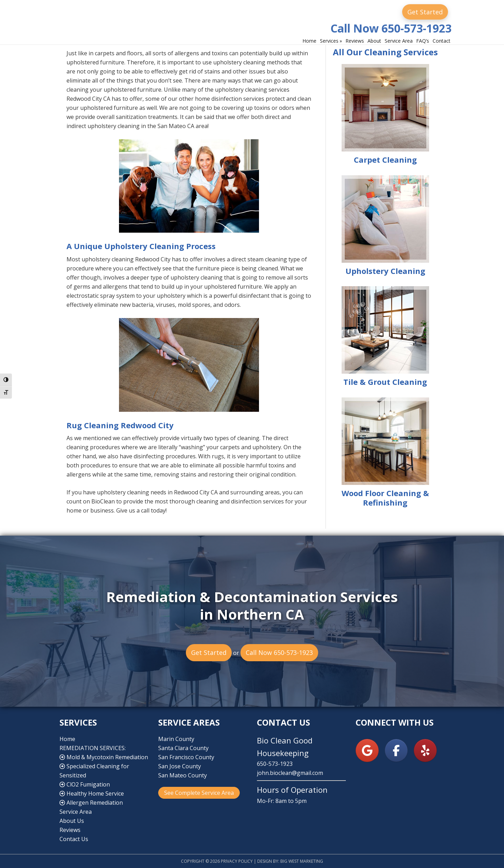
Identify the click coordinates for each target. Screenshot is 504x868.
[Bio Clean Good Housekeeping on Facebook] (396, 750)
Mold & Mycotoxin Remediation (104, 757)
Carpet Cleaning (385, 160)
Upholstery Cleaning (385, 271)
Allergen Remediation (91, 803)
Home (67, 739)
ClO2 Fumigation (85, 784)
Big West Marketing (302, 861)
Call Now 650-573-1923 (391, 28)
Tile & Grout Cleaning (385, 382)
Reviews (70, 830)
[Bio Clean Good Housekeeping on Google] (367, 750)
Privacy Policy (237, 861)
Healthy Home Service (92, 793)
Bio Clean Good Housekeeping (124, 20)
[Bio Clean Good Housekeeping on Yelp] (425, 750)
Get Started (425, 12)
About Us (72, 821)
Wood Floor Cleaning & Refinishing (385, 498)
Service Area (76, 812)
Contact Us (74, 839)
